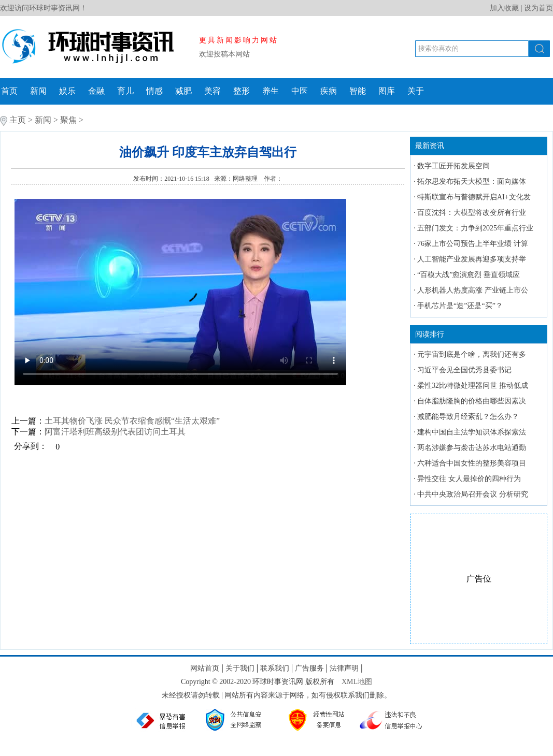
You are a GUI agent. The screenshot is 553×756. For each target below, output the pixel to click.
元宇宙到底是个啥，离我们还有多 (472, 354)
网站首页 (205, 668)
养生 (271, 91)
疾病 (329, 91)
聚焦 (68, 120)
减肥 (183, 91)
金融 (96, 91)
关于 (416, 91)
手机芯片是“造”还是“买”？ (460, 306)
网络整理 (246, 179)
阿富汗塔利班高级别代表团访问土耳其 (115, 432)
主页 (18, 120)
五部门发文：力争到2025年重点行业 (475, 228)
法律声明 (344, 668)
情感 (154, 91)
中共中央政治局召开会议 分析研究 (473, 494)
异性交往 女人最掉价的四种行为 (469, 479)
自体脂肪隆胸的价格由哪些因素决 (472, 401)
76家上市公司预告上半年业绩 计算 (473, 244)
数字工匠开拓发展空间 (453, 166)
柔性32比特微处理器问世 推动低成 (473, 386)
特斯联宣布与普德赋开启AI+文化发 (474, 197)
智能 (358, 91)
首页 (9, 91)
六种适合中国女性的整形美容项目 (472, 463)
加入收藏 (504, 8)
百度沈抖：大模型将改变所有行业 (472, 213)
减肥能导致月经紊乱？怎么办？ (468, 417)
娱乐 (67, 91)
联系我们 (275, 668)
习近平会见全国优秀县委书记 (464, 370)
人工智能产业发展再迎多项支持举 (472, 259)
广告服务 (309, 668)
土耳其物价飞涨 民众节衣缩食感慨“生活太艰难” (132, 421)
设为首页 (538, 8)
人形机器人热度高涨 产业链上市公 (473, 290)
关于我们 (240, 668)
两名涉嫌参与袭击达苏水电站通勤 (472, 448)
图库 (387, 91)
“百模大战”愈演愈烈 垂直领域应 (469, 275)
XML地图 (357, 682)
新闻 (38, 91)
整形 (242, 91)
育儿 (125, 91)
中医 (300, 91)
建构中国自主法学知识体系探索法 (472, 432)
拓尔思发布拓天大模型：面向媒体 (472, 181)
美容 (212, 91)
